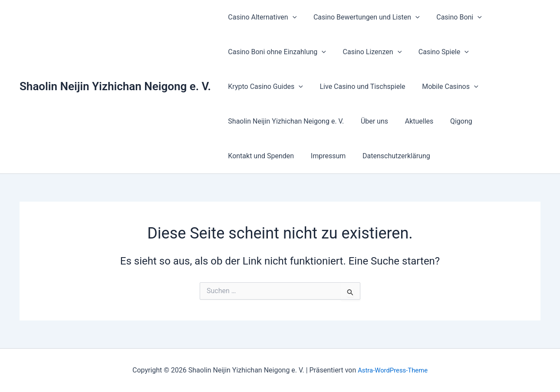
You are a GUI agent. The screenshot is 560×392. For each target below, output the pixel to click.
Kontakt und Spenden (260, 156)
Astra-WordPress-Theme (393, 370)
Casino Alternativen (261, 17)
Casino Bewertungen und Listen (362, 17)
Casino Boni (452, 17)
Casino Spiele (436, 52)
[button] (291, 17)
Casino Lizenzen (368, 52)
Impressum (324, 156)
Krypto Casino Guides (264, 87)
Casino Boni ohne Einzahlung (276, 52)
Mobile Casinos (443, 87)
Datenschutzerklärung (389, 156)
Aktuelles (412, 121)
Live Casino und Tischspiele (358, 87)
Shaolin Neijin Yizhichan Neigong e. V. (115, 86)
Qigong (451, 121)
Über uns (370, 121)
